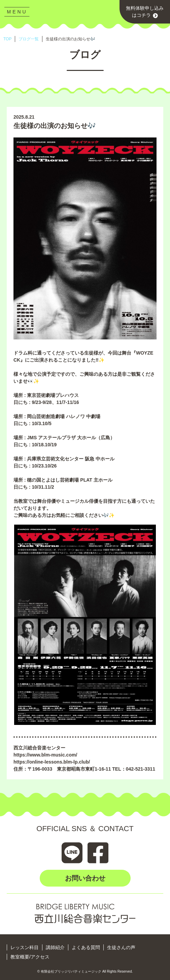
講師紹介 (55, 947)
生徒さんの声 (121, 947)
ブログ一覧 (29, 39)
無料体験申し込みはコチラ (145, 12)
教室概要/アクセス (30, 957)
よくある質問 (86, 947)
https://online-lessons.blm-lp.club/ (52, 762)
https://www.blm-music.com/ (45, 755)
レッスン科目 (25, 947)
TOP (7, 39)
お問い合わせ (85, 878)
